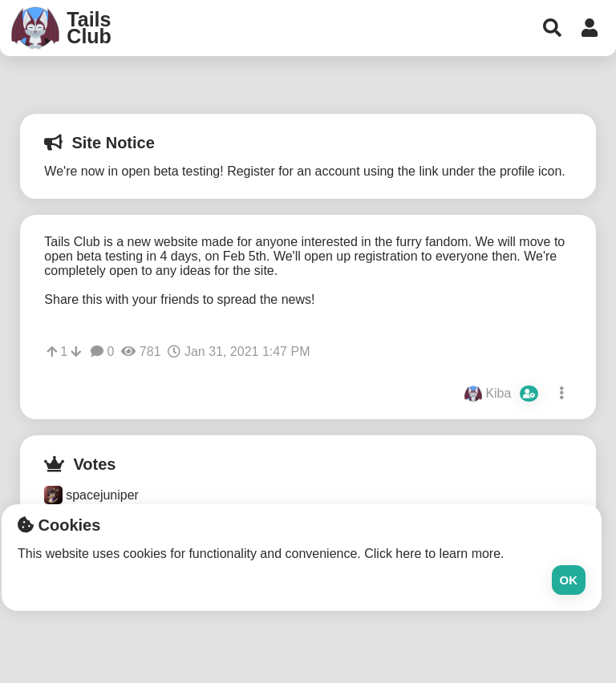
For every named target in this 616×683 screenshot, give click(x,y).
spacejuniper (91, 495)
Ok (569, 580)
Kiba (502, 394)
